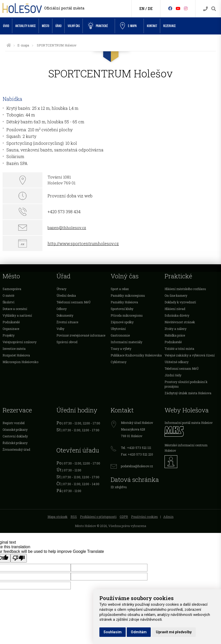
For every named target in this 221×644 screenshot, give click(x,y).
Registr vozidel (14, 423)
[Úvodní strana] (9, 45)
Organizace (11, 329)
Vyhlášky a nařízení (17, 315)
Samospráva (12, 289)
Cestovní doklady (15, 436)
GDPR (124, 517)
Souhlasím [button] (113, 632)
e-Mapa (128, 26)
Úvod (6, 26)
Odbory (62, 309)
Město (46, 26)
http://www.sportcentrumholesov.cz (83, 243)
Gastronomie (120, 335)
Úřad (59, 26)
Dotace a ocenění (15, 309)
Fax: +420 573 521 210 (137, 454)
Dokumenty (65, 315)
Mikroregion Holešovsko (20, 362)
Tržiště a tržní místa (179, 349)
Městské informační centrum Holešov (186, 448)
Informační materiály (126, 342)
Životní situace (67, 322)
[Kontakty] (205, 9)
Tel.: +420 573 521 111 (136, 448)
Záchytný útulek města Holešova (188, 393)
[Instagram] (186, 8)
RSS (74, 517)
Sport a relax (120, 289)
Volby (60, 329)
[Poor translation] (19, 558)
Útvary (61, 289)
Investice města (14, 349)
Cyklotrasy (119, 362)
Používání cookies (144, 517)
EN (142, 9)
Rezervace (170, 26)
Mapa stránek (57, 517)
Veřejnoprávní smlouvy (20, 342)
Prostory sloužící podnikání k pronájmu (186, 384)
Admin (168, 517)
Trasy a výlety (121, 349)
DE (150, 9)
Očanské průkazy (15, 430)
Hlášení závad (175, 309)
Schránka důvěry (177, 315)
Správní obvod (67, 342)
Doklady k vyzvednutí (180, 302)
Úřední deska (66, 295)
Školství (8, 302)
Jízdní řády (173, 375)
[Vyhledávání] (214, 9)
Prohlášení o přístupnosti (98, 517)
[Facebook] (170, 8)
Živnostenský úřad (16, 449)
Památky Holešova (124, 302)
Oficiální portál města (64, 8)
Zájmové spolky (122, 322)
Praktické (98, 26)
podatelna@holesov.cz (137, 466)
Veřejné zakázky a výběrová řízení (190, 355)
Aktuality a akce (26, 26)
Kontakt (152, 26)
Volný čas (74, 26)
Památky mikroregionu (128, 295)
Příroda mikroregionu (127, 315)
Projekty (9, 335)
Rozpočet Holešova (16, 355)
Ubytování (118, 329)
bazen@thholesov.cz (67, 228)
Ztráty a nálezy (176, 329)
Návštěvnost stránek (180, 322)
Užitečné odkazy (177, 362)
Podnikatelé (11, 322)
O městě (8, 295)
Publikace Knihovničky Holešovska (136, 355)
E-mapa (23, 45)
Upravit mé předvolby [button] (174, 632)
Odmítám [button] (139, 632)
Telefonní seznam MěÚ (73, 302)
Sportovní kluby (122, 309)
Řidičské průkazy (15, 443)
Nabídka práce (175, 335)
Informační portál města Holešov (189, 423)
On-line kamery (176, 295)
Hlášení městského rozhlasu (185, 289)
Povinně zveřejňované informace (81, 335)
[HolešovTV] (178, 8)
